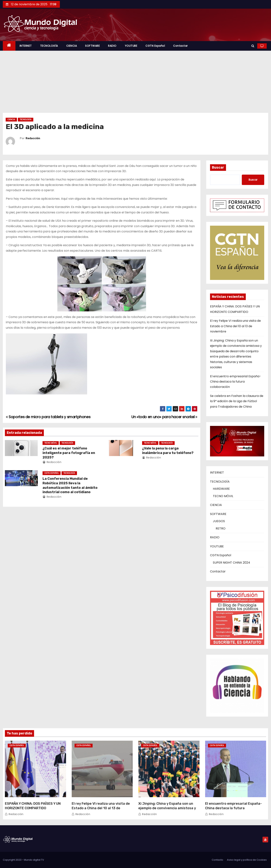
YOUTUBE (131, 46)
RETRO (221, 528)
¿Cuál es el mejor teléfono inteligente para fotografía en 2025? (69, 453)
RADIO (112, 46)
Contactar (180, 46)
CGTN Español (155, 46)
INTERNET (26, 46)
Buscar (218, 167)
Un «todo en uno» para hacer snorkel (164, 417)
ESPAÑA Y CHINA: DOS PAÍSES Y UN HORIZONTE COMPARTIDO (33, 806)
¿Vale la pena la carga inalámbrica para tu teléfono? (168, 451)
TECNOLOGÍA (49, 46)
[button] (253, 46)
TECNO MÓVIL (51, 443)
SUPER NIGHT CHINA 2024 (231, 563)
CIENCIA (72, 46)
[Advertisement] (135, 79)
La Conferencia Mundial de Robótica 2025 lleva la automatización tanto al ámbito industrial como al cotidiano (70, 485)
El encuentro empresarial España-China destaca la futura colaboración (236, 382)
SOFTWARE (92, 46)
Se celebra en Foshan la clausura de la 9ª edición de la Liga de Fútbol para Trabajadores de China (237, 401)
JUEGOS (219, 521)
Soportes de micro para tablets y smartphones (48, 417)
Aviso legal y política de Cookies (247, 860)
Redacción (33, 138)
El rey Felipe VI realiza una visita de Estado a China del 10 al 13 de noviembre (235, 326)
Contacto (217, 860)
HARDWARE (221, 489)
